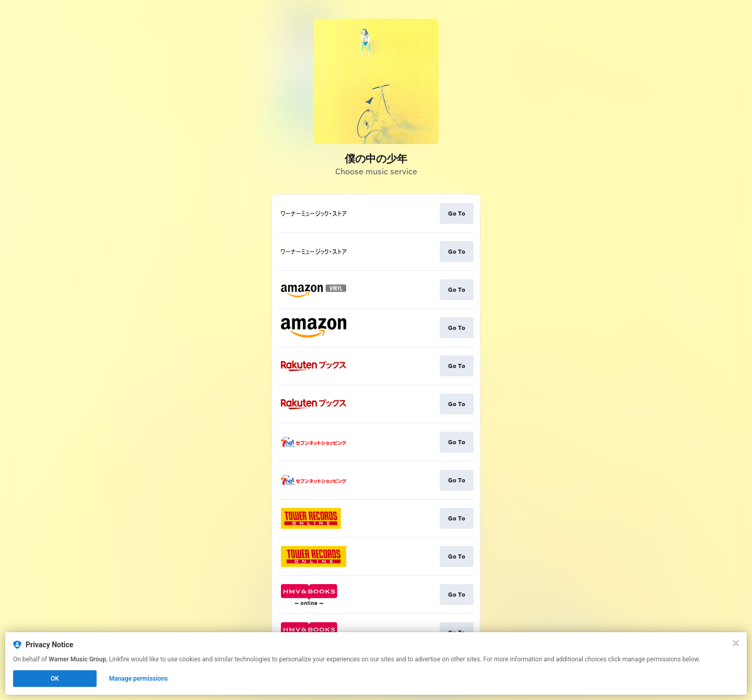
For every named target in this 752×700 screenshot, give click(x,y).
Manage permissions (139, 679)
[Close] (736, 643)
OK (55, 679)
